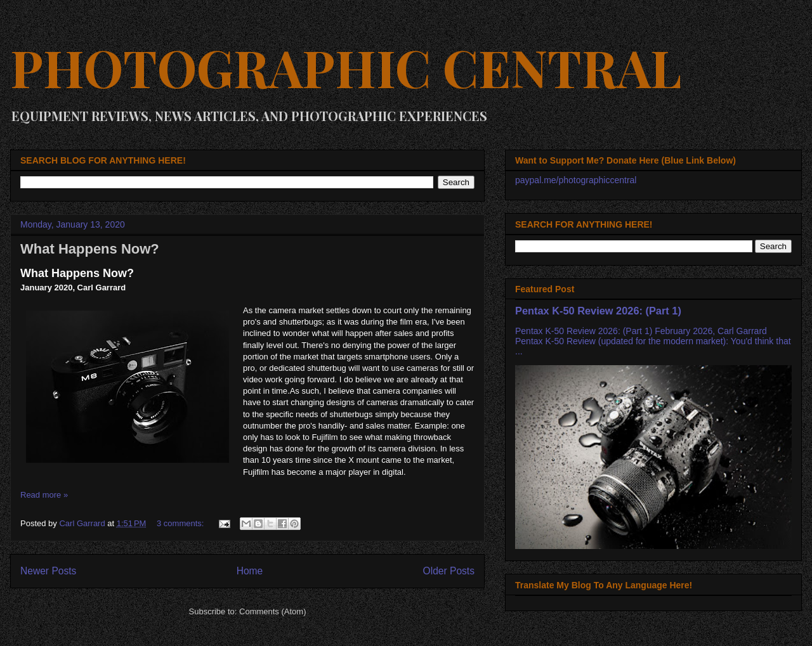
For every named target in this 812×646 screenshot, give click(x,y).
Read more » (44, 495)
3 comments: (181, 523)
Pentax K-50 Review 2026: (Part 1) (598, 311)
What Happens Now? (90, 249)
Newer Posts (48, 571)
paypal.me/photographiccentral (576, 180)
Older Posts (449, 571)
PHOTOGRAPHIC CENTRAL (346, 67)
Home (250, 571)
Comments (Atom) (272, 611)
